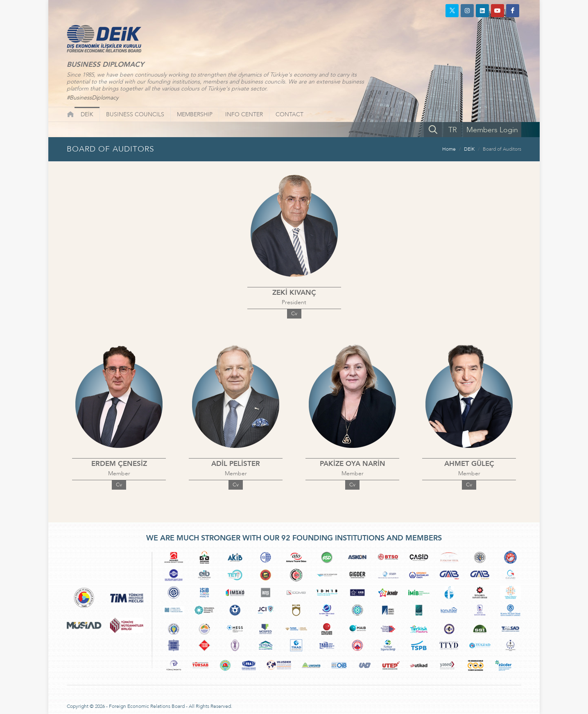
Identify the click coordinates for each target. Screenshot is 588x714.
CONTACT (289, 114)
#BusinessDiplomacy (93, 98)
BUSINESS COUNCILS (135, 114)
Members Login (492, 130)
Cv (294, 314)
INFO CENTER (244, 114)
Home (449, 149)
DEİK (87, 114)
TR (453, 130)
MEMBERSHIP (195, 114)
